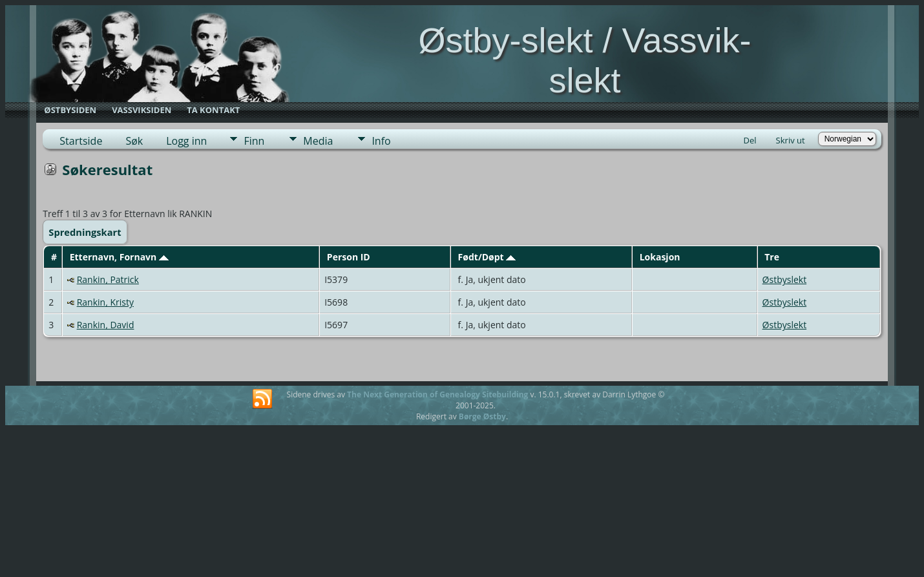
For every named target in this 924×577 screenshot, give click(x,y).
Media (318, 141)
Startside (81, 141)
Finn (254, 141)
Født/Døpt (487, 257)
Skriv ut (791, 140)
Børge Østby (482, 416)
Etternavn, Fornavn (119, 257)
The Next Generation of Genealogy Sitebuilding (437, 394)
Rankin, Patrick (108, 279)
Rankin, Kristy (105, 302)
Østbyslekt (785, 279)
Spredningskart (85, 232)
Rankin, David (106, 325)
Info (381, 141)
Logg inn (186, 141)
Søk (134, 141)
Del (750, 140)
